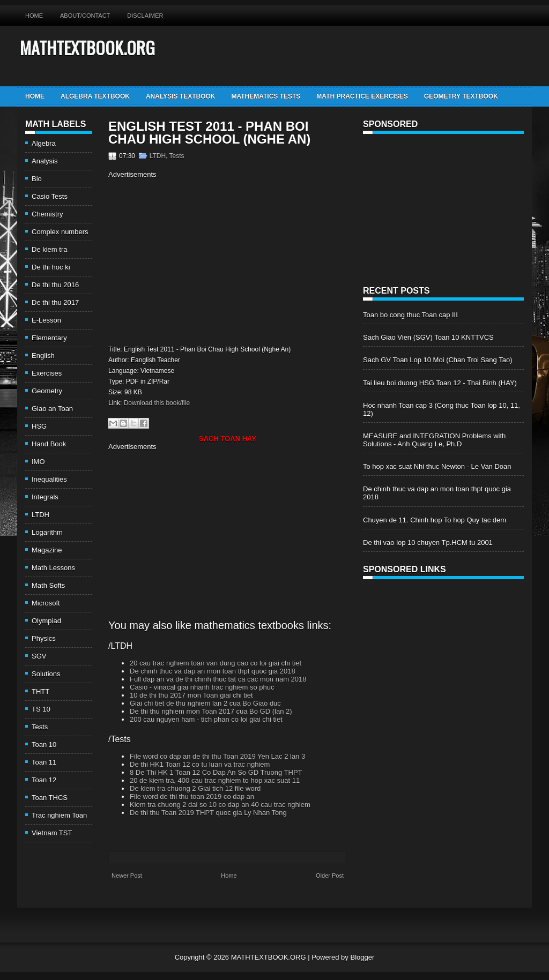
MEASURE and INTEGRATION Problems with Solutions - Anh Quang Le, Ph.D (434, 440)
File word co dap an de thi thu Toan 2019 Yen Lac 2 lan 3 (217, 756)
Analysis (44, 161)
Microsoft (46, 603)
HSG (39, 426)
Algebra (44, 143)
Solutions (46, 674)
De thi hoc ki (51, 267)
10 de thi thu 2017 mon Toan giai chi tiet (191, 695)
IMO (38, 462)
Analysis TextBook (181, 96)
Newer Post (127, 876)
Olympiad (46, 621)
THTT (40, 691)
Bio (37, 179)
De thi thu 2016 (55, 285)
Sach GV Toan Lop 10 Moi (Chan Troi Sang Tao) (437, 360)
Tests (40, 727)
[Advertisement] (198, 260)
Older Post (330, 876)
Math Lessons (53, 568)
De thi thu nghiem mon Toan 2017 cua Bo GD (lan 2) (211, 711)
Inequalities (49, 479)
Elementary (49, 338)
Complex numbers (60, 232)
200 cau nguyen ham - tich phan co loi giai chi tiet (206, 719)
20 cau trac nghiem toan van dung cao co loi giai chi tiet (216, 663)
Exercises (47, 373)
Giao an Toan (52, 409)
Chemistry (47, 214)
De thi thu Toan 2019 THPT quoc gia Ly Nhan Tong (208, 813)
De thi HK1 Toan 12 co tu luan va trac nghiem (200, 764)
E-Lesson (46, 320)
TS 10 (41, 709)
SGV (39, 656)
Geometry (47, 391)
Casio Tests (50, 196)
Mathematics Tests (266, 96)
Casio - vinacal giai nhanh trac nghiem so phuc (202, 687)
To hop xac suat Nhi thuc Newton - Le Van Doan (437, 466)
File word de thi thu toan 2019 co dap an (192, 796)
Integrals (45, 497)
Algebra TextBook (95, 96)
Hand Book (49, 444)
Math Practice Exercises (362, 96)
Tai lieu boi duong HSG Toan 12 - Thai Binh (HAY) (440, 383)
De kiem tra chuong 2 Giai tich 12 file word (195, 788)
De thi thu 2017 (55, 302)
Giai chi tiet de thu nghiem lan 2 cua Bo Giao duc (205, 703)
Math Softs (48, 585)
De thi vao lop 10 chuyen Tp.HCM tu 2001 (428, 543)
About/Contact (85, 16)
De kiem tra (49, 249)
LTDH (40, 515)
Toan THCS (50, 798)
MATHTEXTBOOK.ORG (87, 47)
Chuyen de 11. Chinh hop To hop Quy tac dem (435, 520)
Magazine (47, 550)
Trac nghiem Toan (59, 815)
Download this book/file (157, 403)
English (43, 356)
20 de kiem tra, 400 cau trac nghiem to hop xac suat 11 (215, 780)
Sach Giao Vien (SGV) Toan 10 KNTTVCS (428, 337)
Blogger (362, 957)
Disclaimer (145, 16)
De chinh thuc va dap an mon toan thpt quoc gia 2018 (213, 671)
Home (34, 16)
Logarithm (47, 532)
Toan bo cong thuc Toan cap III (410, 315)
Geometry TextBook (461, 96)
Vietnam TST (52, 833)
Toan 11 (44, 762)
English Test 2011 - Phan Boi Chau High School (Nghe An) (209, 133)
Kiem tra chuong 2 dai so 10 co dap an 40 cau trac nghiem (220, 805)
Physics (44, 638)
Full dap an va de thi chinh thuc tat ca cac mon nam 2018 (218, 679)
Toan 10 (44, 745)
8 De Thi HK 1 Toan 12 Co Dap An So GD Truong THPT (216, 772)
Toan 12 (44, 780)
